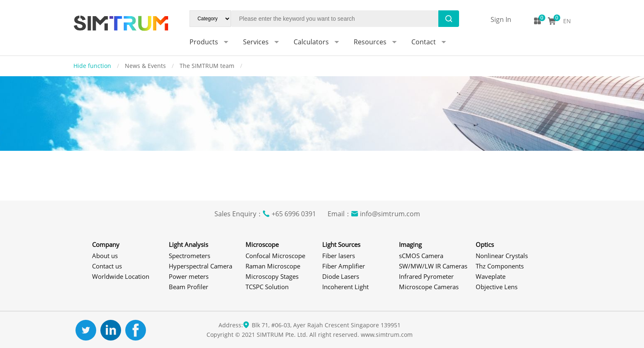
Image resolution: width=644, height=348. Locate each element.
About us (105, 256)
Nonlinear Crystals (502, 256)
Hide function (93, 66)
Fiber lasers (339, 256)
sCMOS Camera (421, 256)
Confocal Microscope (275, 256)
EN (567, 21)
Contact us (107, 266)
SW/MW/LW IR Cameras (433, 266)
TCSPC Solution (267, 287)
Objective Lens (497, 287)
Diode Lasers (341, 276)
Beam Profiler (188, 287)
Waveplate (491, 276)
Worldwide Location (121, 276)
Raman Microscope (273, 266)
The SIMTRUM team (208, 66)
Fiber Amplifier (344, 266)
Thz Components (500, 266)
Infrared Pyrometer (426, 276)
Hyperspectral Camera (200, 266)
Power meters (189, 276)
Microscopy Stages (272, 276)
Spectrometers (190, 256)
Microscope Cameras (429, 287)
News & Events (146, 66)
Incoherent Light (345, 287)
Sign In (501, 19)
